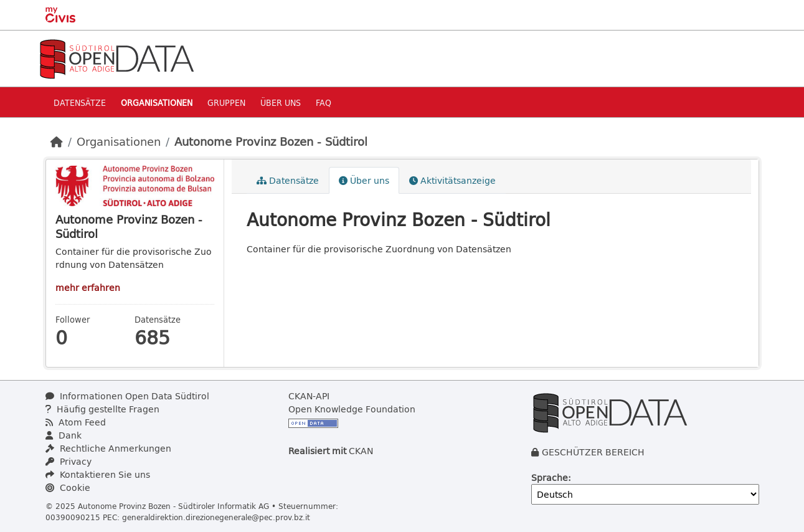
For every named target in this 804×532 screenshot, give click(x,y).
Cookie (68, 487)
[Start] (57, 141)
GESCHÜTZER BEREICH (593, 452)
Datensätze (80, 102)
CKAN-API (309, 396)
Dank (64, 435)
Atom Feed (76, 422)
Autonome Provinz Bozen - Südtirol (271, 141)
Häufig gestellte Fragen (102, 409)
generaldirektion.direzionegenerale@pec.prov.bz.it (216, 517)
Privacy (69, 461)
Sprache (550, 477)
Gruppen (226, 102)
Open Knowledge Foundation (352, 409)
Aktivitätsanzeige (452, 180)
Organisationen (157, 102)
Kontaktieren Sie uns (98, 474)
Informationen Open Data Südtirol (127, 396)
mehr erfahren (88, 287)
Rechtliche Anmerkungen (108, 448)
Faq (324, 102)
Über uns (281, 102)
